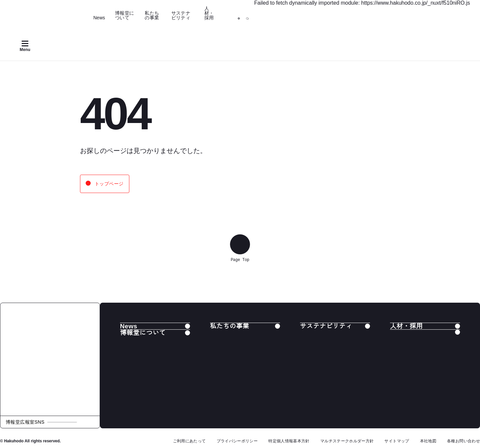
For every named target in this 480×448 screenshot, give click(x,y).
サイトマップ (397, 441)
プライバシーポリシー (237, 441)
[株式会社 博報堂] (50, 359)
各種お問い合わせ (463, 441)
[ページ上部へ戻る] (240, 244)
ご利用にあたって (189, 441)
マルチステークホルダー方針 (347, 441)
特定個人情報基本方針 (289, 441)
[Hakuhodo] (52, 12)
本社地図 (428, 441)
